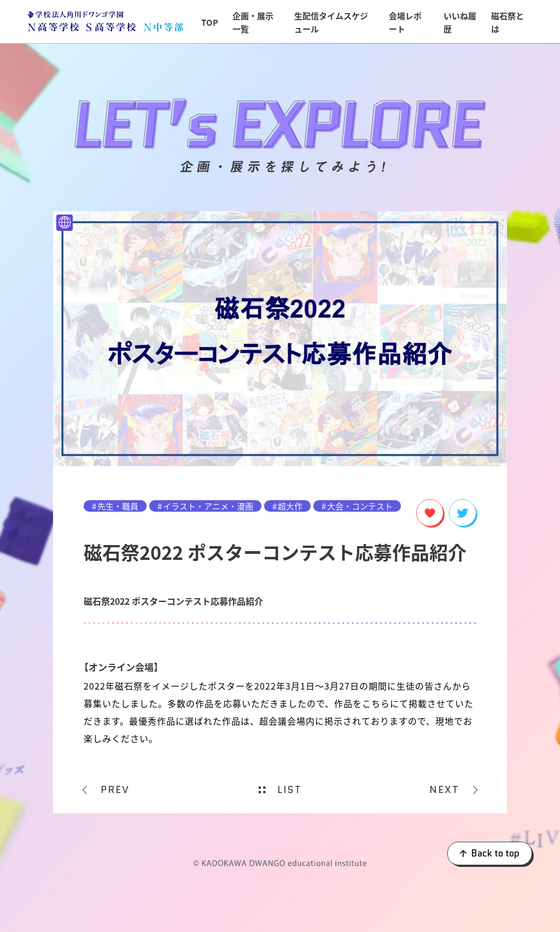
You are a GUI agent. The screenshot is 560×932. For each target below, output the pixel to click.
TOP (210, 22)
